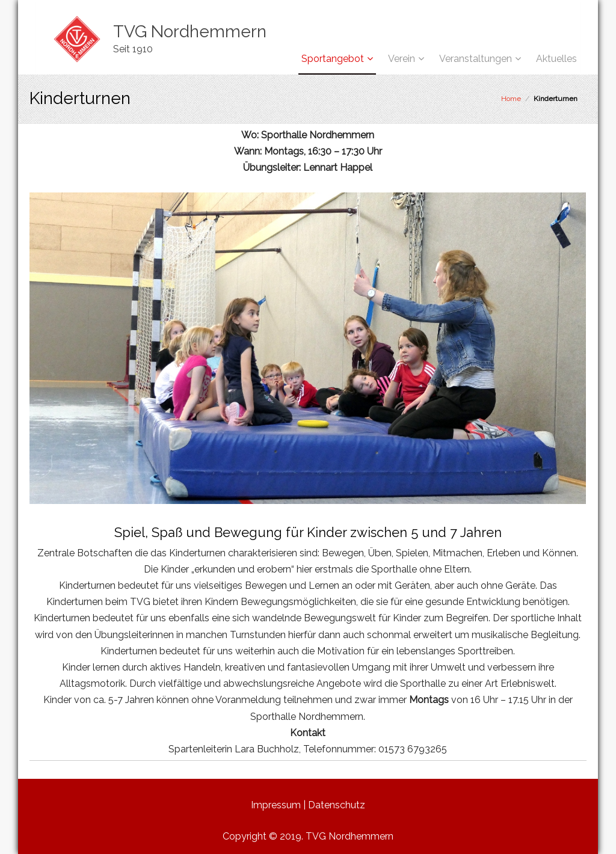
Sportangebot (333, 59)
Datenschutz (337, 805)
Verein (402, 59)
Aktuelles (556, 59)
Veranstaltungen (476, 59)
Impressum (276, 805)
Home (511, 99)
